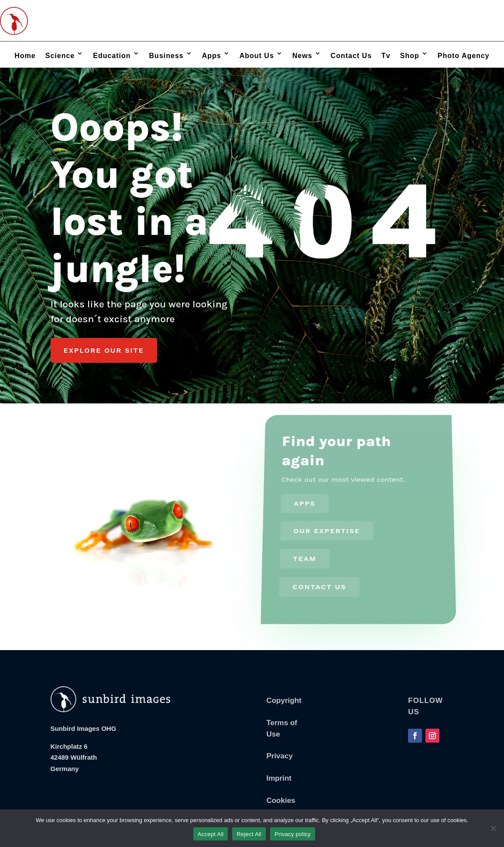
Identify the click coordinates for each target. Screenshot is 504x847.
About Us (257, 56)
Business (166, 56)
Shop (410, 56)
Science (60, 56)
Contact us (318, 582)
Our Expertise (326, 533)
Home (25, 56)
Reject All (249, 834)
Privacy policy (293, 834)
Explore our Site (104, 355)
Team (303, 557)
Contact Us (351, 56)
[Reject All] (493, 828)
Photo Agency (464, 56)
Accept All (211, 834)
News (302, 56)
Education (112, 56)
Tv (386, 56)
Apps (212, 56)
